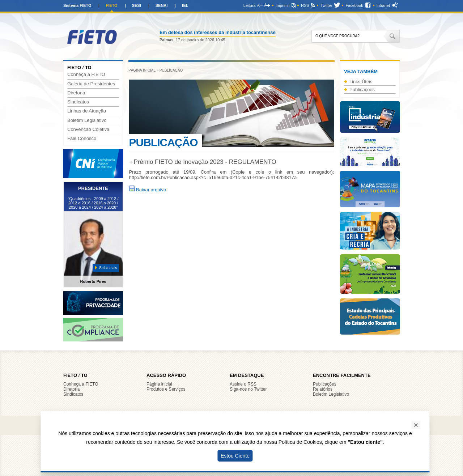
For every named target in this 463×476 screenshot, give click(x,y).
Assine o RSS (243, 384)
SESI (137, 5)
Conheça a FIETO (86, 75)
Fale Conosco (82, 139)
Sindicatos (78, 102)
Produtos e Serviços (166, 389)
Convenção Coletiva (88, 129)
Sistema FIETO (77, 5)
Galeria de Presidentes (91, 84)
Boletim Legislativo (87, 120)
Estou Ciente (235, 456)
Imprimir (283, 5)
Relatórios (323, 389)
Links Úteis (361, 82)
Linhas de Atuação (87, 111)
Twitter (326, 5)
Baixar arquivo (148, 190)
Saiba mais (108, 268)
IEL (185, 5)
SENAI (162, 5)
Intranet (383, 5)
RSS (305, 5)
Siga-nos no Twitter (248, 389)
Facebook (354, 5)
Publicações (362, 90)
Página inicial (142, 70)
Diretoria (76, 93)
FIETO (111, 5)
